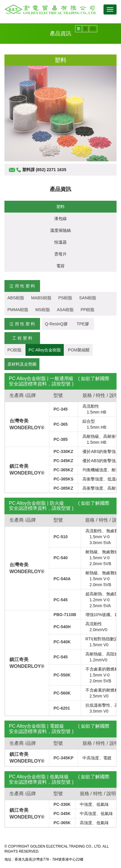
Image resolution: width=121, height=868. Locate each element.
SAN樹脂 (88, 298)
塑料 (60, 207)
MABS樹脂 (41, 298)
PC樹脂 (14, 350)
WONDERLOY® (27, 428)
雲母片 (60, 254)
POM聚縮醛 (79, 350)
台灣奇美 (19, 421)
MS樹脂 (43, 310)
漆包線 (60, 218)
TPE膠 (85, 324)
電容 (60, 266)
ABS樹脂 (16, 298)
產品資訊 (60, 189)
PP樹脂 (88, 310)
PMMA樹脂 (18, 310)
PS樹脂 (65, 298)
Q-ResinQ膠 (56, 324)
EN (93, 29)
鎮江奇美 (19, 466)
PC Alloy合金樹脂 (45, 350)
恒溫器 (60, 242)
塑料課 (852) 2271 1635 (44, 170)
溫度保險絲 (60, 230)
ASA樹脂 (65, 310)
